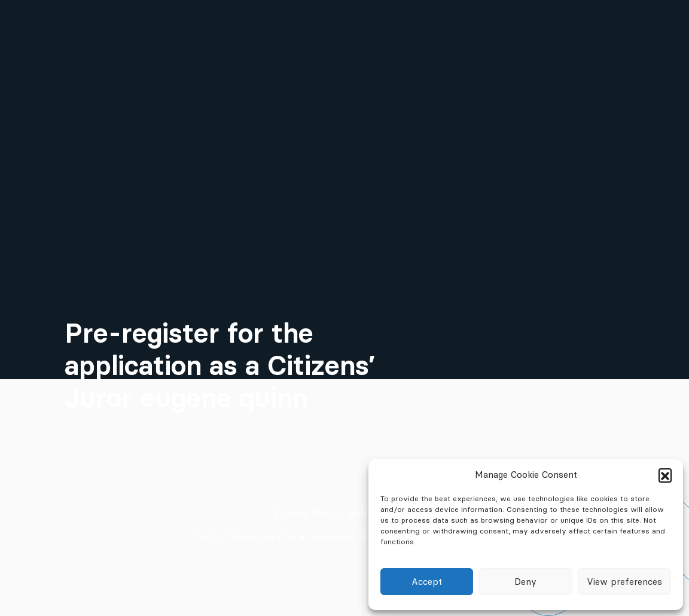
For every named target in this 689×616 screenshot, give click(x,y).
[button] (665, 475)
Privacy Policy (306, 513)
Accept (427, 582)
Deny (525, 582)
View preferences (624, 582)
